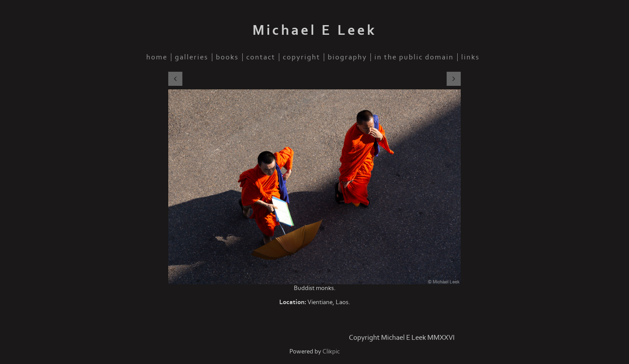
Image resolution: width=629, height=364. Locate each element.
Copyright (302, 57)
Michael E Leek (314, 30)
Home (157, 57)
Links (470, 57)
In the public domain (414, 57)
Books (227, 57)
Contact (261, 57)
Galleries (192, 57)
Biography (347, 57)
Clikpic (331, 351)
